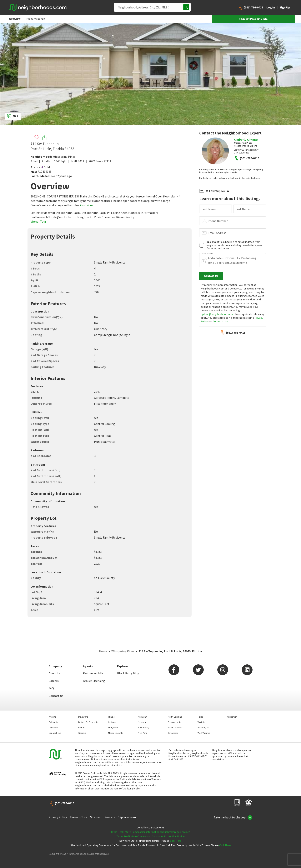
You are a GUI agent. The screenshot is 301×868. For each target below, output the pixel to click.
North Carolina (175, 717)
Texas (200, 717)
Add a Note (208, 254)
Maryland (113, 727)
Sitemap (96, 817)
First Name (209, 209)
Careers (54, 681)
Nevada (142, 722)
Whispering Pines (64, 157)
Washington (203, 727)
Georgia (82, 733)
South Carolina (175, 727)
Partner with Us (93, 673)
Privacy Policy (58, 817)
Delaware (83, 717)
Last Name (243, 209)
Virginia (201, 722)
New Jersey (143, 727)
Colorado (53, 727)
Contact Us (56, 696)
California (53, 722)
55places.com (127, 817)
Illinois (111, 717)
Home (103, 651)
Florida (82, 727)
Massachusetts (115, 733)
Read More (86, 205)
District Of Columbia (88, 722)
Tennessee (173, 733)
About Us (55, 673)
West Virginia (204, 733)
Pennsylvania (174, 722)
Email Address (217, 233)
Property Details (36, 19)
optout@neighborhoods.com (218, 314)
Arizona (53, 717)
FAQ (51, 688)
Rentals (110, 817)
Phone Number (218, 221)
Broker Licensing (94, 681)
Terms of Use (221, 321)
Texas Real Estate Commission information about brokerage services (150, 832)
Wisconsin (232, 717)
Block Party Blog (128, 673)
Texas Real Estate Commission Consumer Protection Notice (151, 836)
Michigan (143, 717)
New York (142, 733)
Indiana (112, 722)
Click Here (176, 841)
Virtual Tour (38, 221)
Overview (15, 19)
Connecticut (55, 733)
